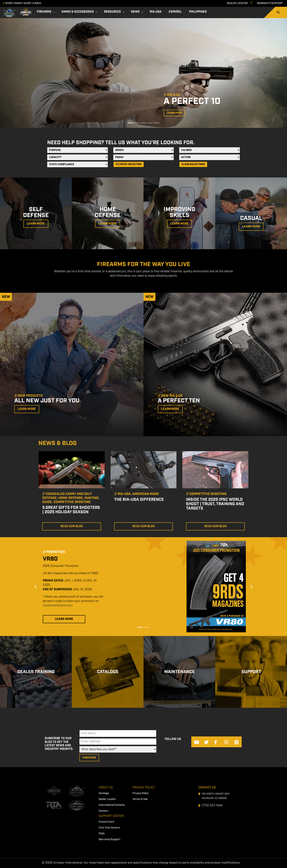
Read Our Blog (72, 526)
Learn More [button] (174, 113)
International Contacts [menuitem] (112, 805)
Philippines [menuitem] (198, 12)
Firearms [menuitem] (44, 12)
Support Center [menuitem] (111, 816)
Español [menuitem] (175, 12)
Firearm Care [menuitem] (106, 822)
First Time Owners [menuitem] (109, 828)
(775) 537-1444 (212, 806)
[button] (22, 73)
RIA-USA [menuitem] (156, 12)
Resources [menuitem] (112, 12)
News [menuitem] (135, 12)
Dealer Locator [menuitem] (107, 799)
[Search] (278, 12)
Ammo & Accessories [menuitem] (78, 12)
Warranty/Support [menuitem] (109, 839)
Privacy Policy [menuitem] (144, 788)
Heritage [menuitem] (104, 793)
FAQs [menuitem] (102, 834)
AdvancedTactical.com (58, 606)
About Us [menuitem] (106, 788)
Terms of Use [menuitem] (140, 799)
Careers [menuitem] (103, 811)
